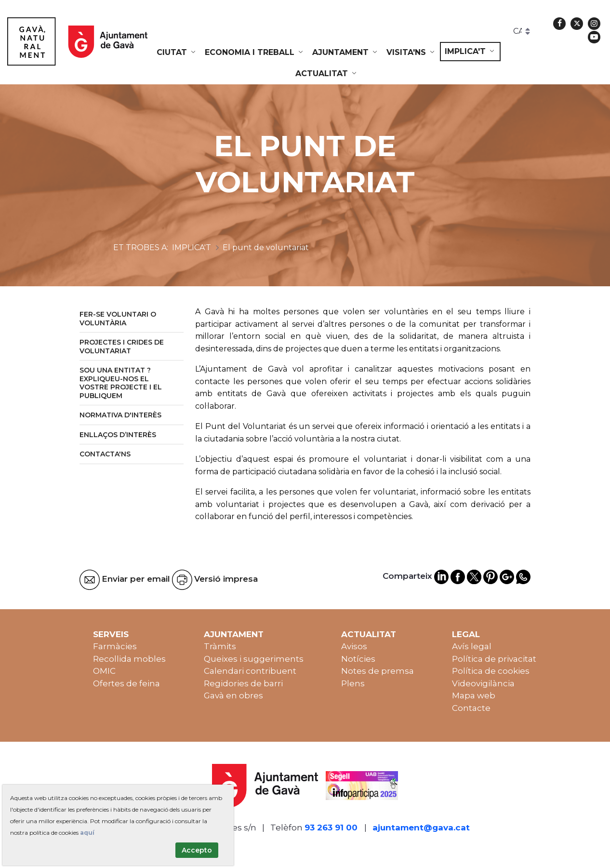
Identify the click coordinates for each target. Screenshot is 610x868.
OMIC (104, 671)
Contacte (471, 708)
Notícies (358, 659)
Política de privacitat (494, 659)
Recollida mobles (129, 659)
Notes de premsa (378, 671)
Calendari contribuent (250, 671)
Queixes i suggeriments (254, 659)
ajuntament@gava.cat (421, 828)
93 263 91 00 (331, 828)
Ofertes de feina (126, 683)
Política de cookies (491, 671)
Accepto (197, 850)
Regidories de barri (243, 683)
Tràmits (220, 646)
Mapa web (474, 695)
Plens (353, 683)
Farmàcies (115, 646)
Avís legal (472, 646)
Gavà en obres (233, 695)
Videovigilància (483, 683)
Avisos (354, 646)
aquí (87, 833)
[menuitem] (177, 53)
